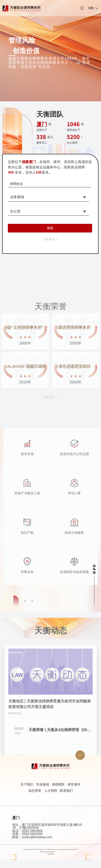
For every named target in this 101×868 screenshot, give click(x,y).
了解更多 (50, 239)
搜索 (50, 228)
